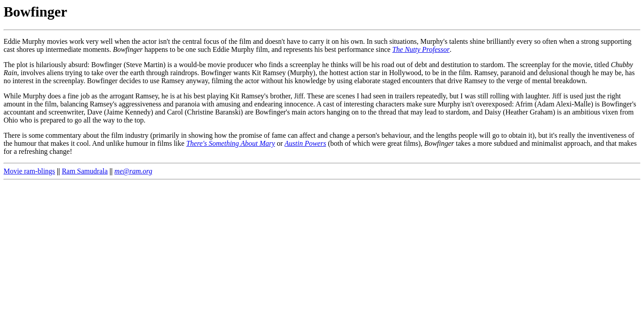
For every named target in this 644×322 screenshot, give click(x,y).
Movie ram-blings (29, 171)
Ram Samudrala (85, 171)
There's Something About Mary (231, 143)
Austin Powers (305, 143)
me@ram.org (133, 171)
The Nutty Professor (421, 49)
